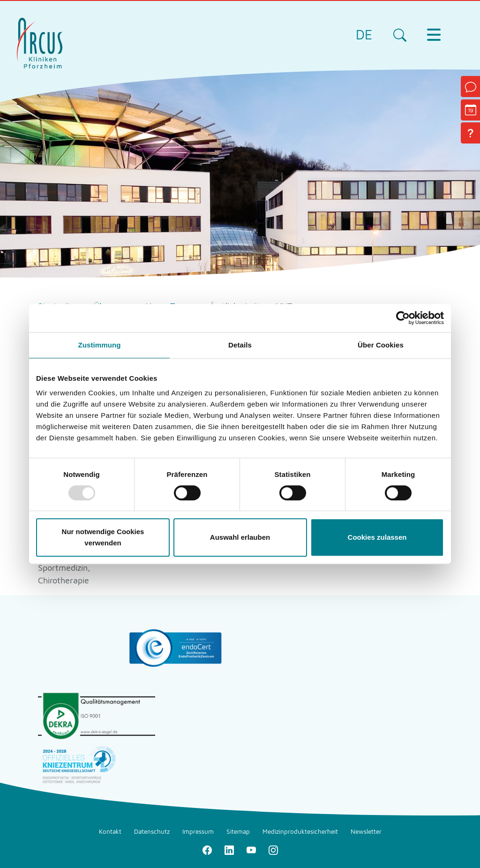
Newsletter (366, 831)
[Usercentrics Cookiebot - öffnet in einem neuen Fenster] (403, 318)
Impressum (198, 831)
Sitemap (238, 831)
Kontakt (110, 831)
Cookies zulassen (377, 537)
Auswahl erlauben (240, 537)
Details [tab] (240, 345)
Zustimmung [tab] (100, 345)
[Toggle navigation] (434, 35)
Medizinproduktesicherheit (300, 831)
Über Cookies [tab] (381, 345)
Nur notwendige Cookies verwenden (103, 537)
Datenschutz (152, 831)
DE (364, 34)
